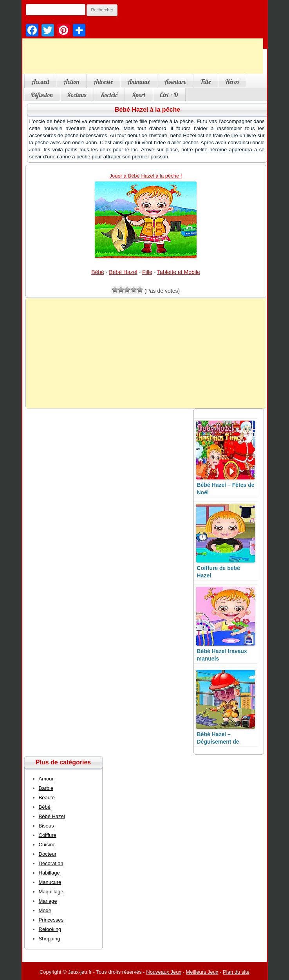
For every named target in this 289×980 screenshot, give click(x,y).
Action (71, 82)
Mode (45, 910)
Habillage (49, 873)
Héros (232, 82)
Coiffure (48, 835)
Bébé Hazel (123, 272)
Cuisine (47, 845)
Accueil (41, 82)
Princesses (51, 920)
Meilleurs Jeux (202, 972)
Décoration (51, 863)
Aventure (175, 82)
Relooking (50, 929)
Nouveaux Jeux (164, 972)
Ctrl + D (169, 95)
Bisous (46, 826)
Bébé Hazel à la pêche (147, 110)
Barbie (46, 788)
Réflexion (42, 95)
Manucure (50, 882)
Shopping (50, 939)
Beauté (47, 798)
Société (109, 95)
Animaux (138, 82)
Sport (139, 95)
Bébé (98, 272)
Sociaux (77, 95)
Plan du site (236, 972)
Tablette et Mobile (179, 272)
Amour (46, 779)
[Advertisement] (146, 353)
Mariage (48, 901)
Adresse (103, 82)
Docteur (48, 854)
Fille (206, 82)
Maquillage (51, 892)
